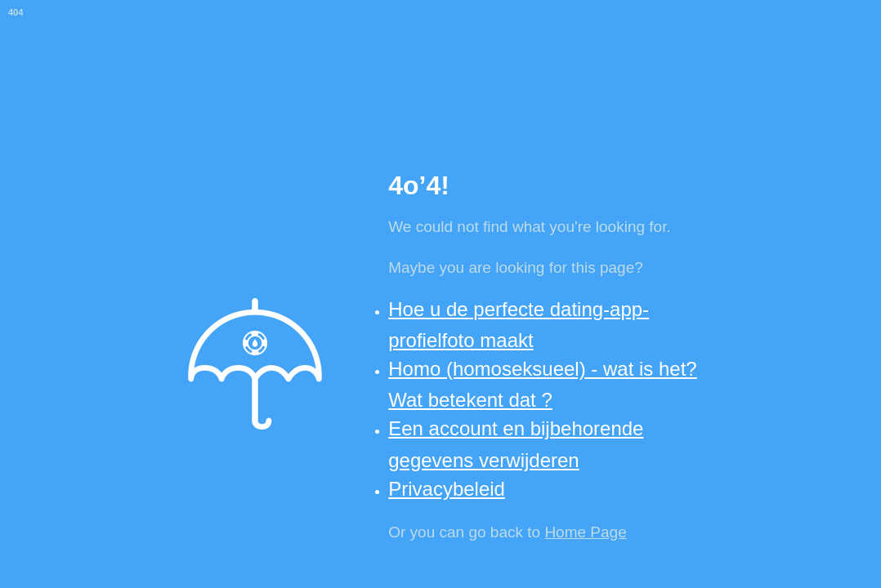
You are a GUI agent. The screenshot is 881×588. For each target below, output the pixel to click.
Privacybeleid (447, 489)
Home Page (585, 532)
